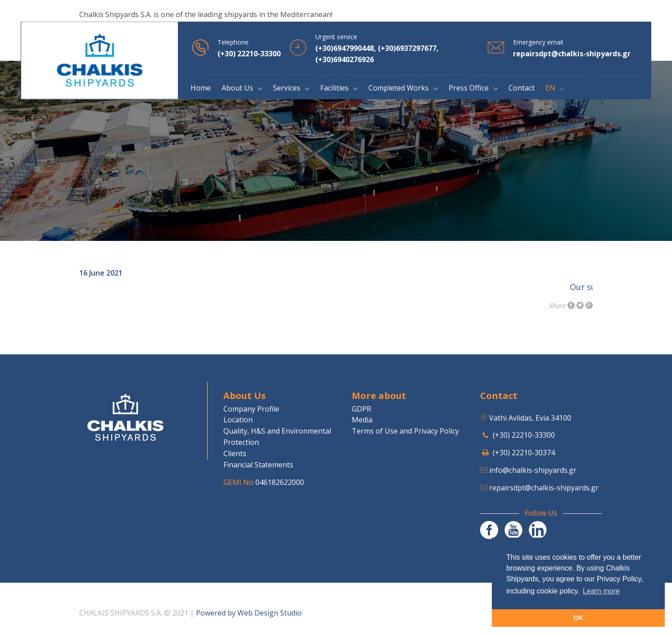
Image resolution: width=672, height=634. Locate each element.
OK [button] (578, 618)
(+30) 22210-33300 (524, 435)
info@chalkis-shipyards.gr (533, 470)
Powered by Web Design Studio (249, 613)
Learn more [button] (601, 591)
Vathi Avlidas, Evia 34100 (530, 418)
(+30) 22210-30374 (524, 453)
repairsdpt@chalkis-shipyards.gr (544, 488)
